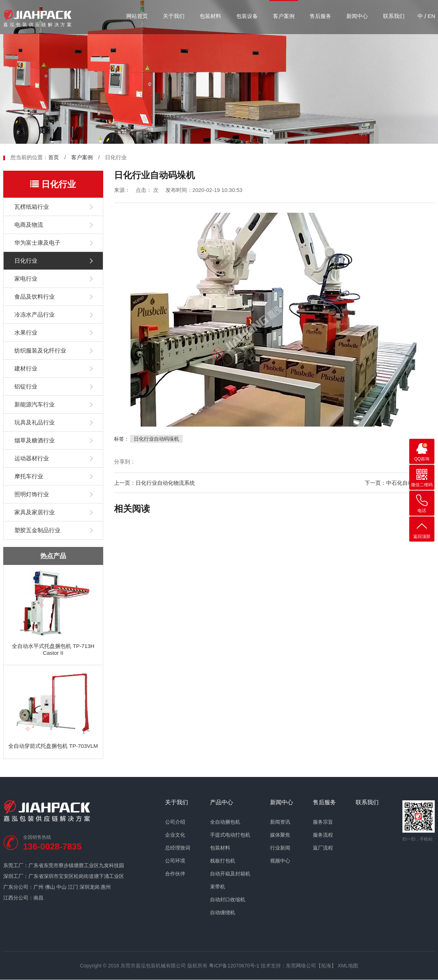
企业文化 (175, 835)
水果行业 (26, 333)
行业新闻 (280, 848)
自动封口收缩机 (228, 900)
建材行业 (26, 369)
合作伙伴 (175, 874)
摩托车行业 (29, 476)
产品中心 (222, 802)
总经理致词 (178, 848)
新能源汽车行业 (35, 404)
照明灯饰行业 (32, 494)
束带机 (218, 887)
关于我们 (174, 16)
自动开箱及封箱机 (230, 874)
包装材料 (210, 16)
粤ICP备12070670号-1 (234, 966)
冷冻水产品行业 (35, 315)
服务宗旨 (323, 822)
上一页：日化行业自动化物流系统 (154, 483)
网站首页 (137, 16)
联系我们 (394, 16)
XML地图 (348, 966)
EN (431, 16)
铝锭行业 (26, 387)
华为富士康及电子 (37, 243)
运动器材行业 (32, 458)
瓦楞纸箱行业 (32, 207)
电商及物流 (29, 225)
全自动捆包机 (225, 822)
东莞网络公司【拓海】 (311, 966)
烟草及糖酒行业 (35, 440)
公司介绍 (175, 822)
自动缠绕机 (223, 912)
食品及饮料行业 (35, 297)
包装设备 (247, 16)
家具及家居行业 (35, 512)
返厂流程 (323, 848)
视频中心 (280, 861)
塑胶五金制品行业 (37, 530)
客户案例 (284, 16)
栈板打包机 (223, 861)
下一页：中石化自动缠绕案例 (400, 483)
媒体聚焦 (280, 835)
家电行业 (26, 279)
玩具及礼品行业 (35, 422)
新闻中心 (357, 16)
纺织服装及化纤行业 (40, 351)
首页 (54, 157)
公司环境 (175, 861)
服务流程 (323, 835)
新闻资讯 (280, 822)
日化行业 (26, 261)
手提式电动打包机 (230, 835)
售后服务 (320, 16)
